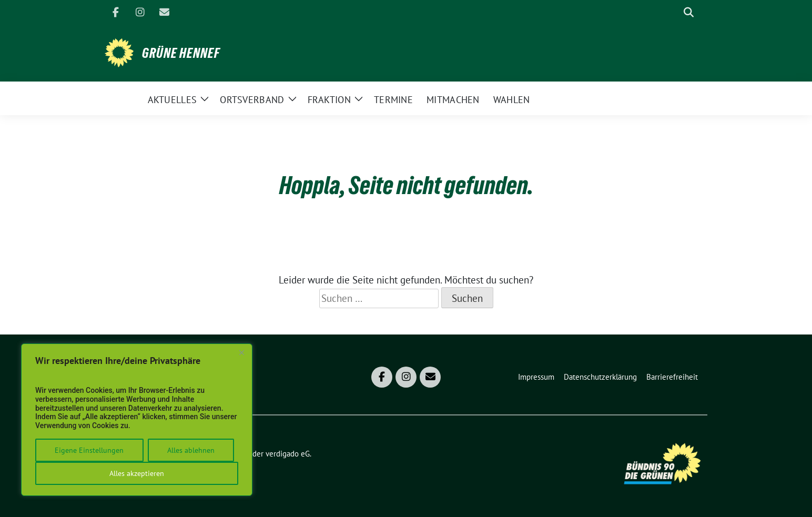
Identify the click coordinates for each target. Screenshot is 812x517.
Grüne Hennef (181, 53)
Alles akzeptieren (137, 473)
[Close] (241, 352)
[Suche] (674, 12)
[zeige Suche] (689, 12)
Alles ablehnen (191, 450)
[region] (137, 420)
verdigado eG (288, 454)
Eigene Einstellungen (89, 450)
